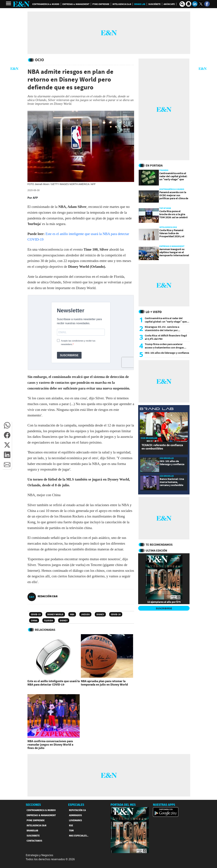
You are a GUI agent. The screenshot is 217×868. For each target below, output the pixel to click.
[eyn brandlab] (157, 409)
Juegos (85, 614)
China (34, 620)
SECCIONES (33, 805)
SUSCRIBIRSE (164, 608)
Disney (100, 614)
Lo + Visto (154, 312)
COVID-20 (116, 614)
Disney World (55, 614)
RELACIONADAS (45, 630)
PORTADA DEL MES (123, 805)
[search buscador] (182, 4)
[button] (7, 425)
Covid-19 (36, 614)
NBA (72, 614)
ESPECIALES (76, 805)
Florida (49, 620)
